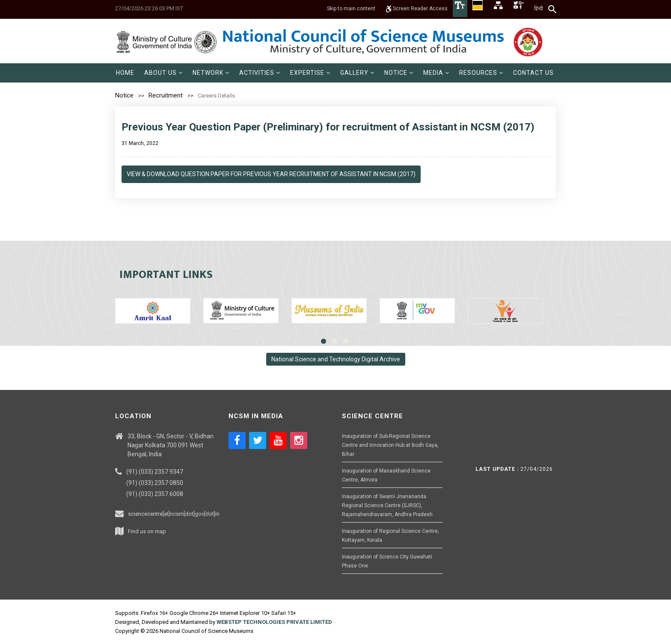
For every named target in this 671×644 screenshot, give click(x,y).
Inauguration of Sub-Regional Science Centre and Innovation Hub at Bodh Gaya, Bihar (390, 445)
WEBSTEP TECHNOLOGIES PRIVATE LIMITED (274, 622)
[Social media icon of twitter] (258, 440)
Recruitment (166, 95)
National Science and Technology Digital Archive (336, 359)
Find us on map (147, 531)
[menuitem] (125, 73)
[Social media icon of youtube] (278, 440)
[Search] (553, 9)
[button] (163, 73)
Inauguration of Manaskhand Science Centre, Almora (386, 475)
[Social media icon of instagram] (299, 440)
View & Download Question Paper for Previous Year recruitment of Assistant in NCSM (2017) (271, 174)
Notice (124, 95)
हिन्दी (539, 9)
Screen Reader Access (417, 9)
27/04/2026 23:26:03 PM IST (149, 8)
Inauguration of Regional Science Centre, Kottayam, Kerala (390, 536)
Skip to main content (351, 9)
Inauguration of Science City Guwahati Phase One (387, 561)
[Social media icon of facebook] (237, 440)
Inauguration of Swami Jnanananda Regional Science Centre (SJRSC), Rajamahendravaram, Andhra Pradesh (387, 505)
